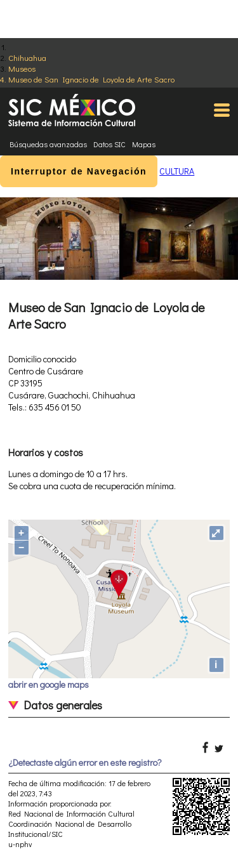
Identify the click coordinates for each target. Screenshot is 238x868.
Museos (22, 68)
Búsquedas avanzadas (48, 144)
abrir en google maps (49, 684)
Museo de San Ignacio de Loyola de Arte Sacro (91, 79)
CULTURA (177, 171)
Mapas (144, 144)
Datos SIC (109, 144)
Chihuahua (27, 57)
